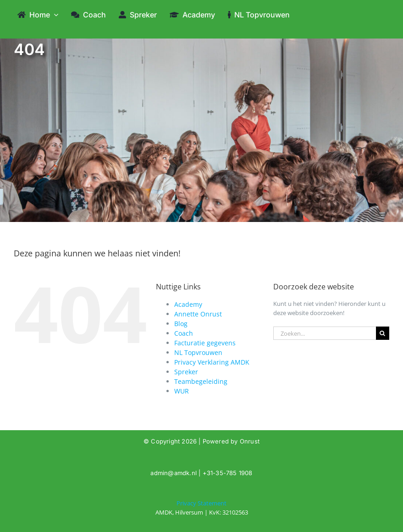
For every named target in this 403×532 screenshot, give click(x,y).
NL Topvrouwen (198, 352)
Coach (184, 333)
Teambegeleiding (201, 381)
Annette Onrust (198, 314)
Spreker (186, 372)
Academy (188, 304)
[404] (201, 508)
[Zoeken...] (325, 333)
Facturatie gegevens (205, 343)
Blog (181, 324)
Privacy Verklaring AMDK (212, 362)
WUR (182, 391)
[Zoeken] (383, 333)
